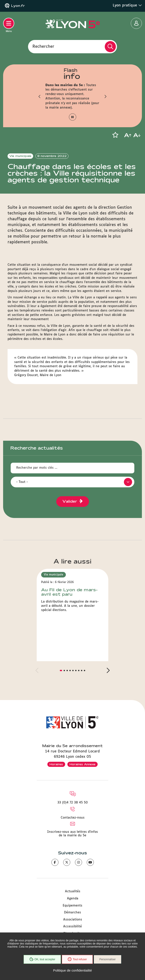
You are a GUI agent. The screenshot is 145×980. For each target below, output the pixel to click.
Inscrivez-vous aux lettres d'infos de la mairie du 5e (72, 834)
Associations (73, 920)
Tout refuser (77, 959)
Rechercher (43, 46)
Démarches (72, 913)
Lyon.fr (18, 6)
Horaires (56, 764)
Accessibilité (72, 926)
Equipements (72, 906)
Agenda (73, 899)
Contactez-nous (73, 818)
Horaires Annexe (83, 764)
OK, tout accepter (42, 959)
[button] (40, 96)
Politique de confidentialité (72, 970)
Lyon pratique (127, 5)
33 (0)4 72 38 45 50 (73, 803)
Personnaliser (108, 959)
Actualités (73, 891)
